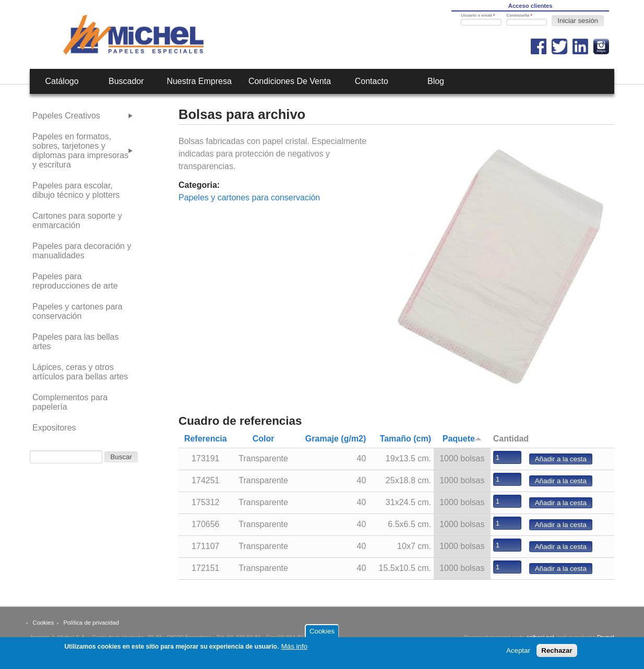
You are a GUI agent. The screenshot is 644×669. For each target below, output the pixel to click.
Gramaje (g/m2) (336, 439)
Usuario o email (478, 15)
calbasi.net (540, 637)
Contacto (372, 81)
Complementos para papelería (70, 402)
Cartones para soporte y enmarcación (77, 220)
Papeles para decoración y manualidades (82, 251)
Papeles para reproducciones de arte (75, 281)
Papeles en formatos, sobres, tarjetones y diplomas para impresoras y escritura (80, 151)
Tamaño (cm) (406, 439)
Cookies (43, 623)
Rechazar (557, 653)
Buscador (126, 81)
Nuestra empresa (199, 81)
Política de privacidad (91, 623)
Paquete (462, 439)
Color (264, 439)
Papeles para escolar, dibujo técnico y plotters (76, 190)
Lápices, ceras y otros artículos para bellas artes (80, 372)
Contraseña (519, 15)
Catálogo (62, 81)
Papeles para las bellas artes (75, 342)
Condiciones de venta (290, 81)
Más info (294, 649)
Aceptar (518, 653)
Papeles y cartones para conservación (249, 198)
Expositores (54, 428)
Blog (436, 81)
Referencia (206, 439)
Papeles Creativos (66, 116)
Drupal (606, 637)
